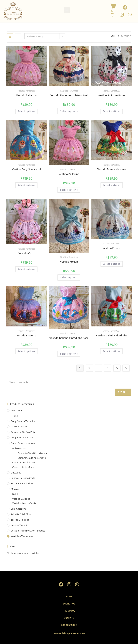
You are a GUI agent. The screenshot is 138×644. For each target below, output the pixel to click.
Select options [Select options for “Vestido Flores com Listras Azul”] (69, 111)
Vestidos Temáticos (27, 91)
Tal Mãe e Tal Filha (21, 514)
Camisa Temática (20, 426)
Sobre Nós (69, 604)
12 (118, 36)
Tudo (128, 36)
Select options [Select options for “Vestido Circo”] (26, 269)
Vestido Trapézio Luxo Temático (28, 531)
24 (122, 36)
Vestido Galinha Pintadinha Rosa (69, 338)
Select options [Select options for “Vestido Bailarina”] (26, 111)
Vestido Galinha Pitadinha (112, 335)
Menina (15, 489)
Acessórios (17, 410)
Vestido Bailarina (26, 95)
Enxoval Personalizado (23, 478)
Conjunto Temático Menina (32, 453)
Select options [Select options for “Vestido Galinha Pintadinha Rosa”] (69, 354)
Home (69, 597)
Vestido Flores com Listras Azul (69, 95)
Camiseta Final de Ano (24, 462)
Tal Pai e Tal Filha (20, 520)
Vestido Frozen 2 (26, 335)
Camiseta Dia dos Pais (23, 432)
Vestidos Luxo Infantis (24, 503)
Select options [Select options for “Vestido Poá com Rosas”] (112, 111)
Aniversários (19, 448)
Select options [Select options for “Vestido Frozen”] (69, 277)
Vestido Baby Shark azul (26, 169)
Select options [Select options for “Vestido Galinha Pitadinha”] (112, 351)
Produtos (69, 611)
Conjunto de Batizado (23, 438)
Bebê (15, 494)
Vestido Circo (26, 253)
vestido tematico (20, 525)
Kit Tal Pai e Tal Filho (22, 483)
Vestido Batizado (21, 499)
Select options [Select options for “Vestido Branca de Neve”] (112, 185)
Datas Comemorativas (23, 443)
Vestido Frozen (69, 262)
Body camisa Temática (23, 421)
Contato (69, 618)
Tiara (15, 416)
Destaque (16, 473)
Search (123, 392)
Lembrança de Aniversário (32, 458)
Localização (69, 625)
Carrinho (113, 14)
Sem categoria (19, 509)
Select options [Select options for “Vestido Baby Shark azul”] (26, 185)
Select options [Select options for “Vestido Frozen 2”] (26, 351)
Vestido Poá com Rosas (112, 95)
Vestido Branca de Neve (112, 169)
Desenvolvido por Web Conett (69, 633)
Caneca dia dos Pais (23, 467)
